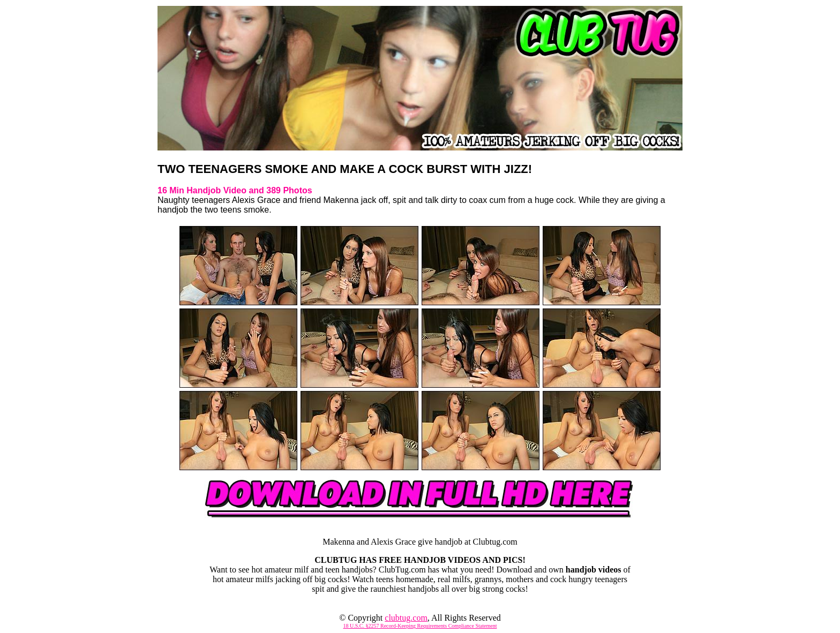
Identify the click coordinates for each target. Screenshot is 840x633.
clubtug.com (406, 618)
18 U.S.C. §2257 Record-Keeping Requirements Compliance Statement (420, 626)
